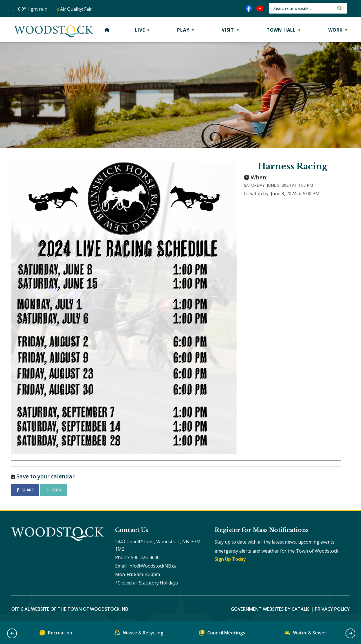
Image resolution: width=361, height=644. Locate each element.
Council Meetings (222, 634)
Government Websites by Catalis (270, 609)
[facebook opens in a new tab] (249, 8)
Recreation (56, 634)
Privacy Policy (332, 609)
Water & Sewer (305, 634)
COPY (54, 490)
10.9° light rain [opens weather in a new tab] (31, 9)
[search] (303, 8)
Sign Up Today (230, 559)
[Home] (107, 30)
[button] (339, 8)
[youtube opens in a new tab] (260, 8)
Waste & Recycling (139, 634)
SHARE (25, 490)
